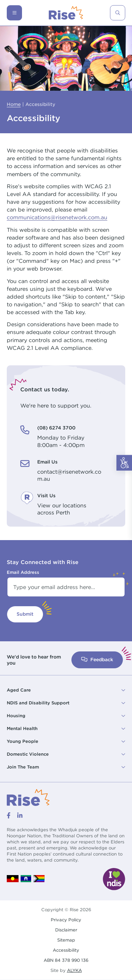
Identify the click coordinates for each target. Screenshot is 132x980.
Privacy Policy (66, 920)
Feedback (97, 660)
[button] (66, 690)
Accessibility (66, 950)
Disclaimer (66, 930)
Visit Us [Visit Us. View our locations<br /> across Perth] (46, 496)
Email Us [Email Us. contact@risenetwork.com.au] (47, 462)
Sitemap (66, 940)
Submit (25, 614)
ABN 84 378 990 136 (66, 960)
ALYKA (74, 970)
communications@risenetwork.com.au (57, 217)
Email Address (23, 572)
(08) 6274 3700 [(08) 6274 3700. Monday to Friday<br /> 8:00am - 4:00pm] (56, 428)
